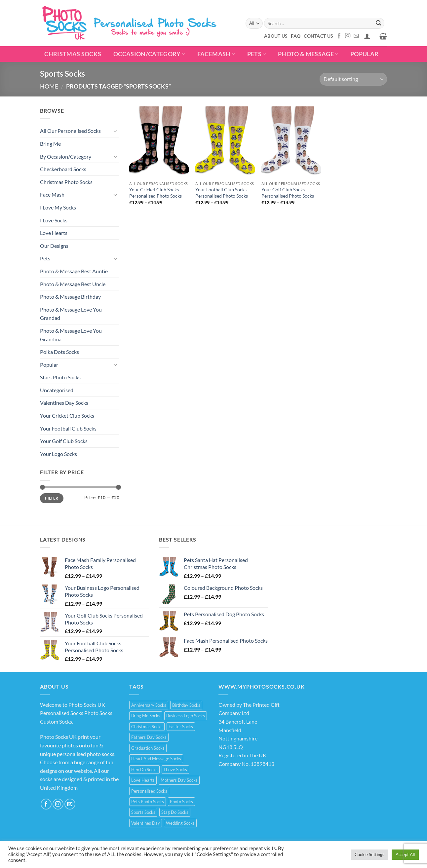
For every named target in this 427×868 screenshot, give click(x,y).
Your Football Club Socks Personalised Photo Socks (222, 193)
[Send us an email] (356, 36)
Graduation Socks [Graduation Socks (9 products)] (148, 748)
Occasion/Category (149, 54)
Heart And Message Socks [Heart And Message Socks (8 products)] (156, 759)
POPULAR (364, 54)
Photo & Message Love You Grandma (71, 335)
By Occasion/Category (66, 156)
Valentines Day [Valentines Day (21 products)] (146, 823)
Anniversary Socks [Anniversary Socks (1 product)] (149, 705)
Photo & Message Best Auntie (74, 271)
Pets (257, 54)
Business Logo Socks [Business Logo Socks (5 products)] (186, 716)
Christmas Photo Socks (66, 182)
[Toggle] (115, 131)
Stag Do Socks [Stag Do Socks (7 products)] (175, 812)
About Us (276, 36)
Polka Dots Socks (59, 352)
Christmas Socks (73, 54)
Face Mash (52, 194)
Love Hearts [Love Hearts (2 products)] (143, 780)
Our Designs (54, 246)
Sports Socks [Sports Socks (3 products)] (143, 812)
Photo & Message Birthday (70, 297)
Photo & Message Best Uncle (73, 284)
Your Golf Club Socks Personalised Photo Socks (288, 193)
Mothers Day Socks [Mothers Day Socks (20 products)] (179, 780)
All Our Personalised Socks (70, 131)
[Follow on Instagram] (348, 36)
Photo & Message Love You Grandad (71, 314)
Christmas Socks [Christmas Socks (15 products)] (147, 727)
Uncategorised (57, 390)
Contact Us (318, 36)
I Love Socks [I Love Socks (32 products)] (175, 770)
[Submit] (378, 23)
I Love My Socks (58, 207)
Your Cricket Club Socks (67, 415)
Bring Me (50, 144)
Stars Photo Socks (60, 377)
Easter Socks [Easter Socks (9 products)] (181, 727)
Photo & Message (308, 54)
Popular (49, 365)
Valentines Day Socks (64, 403)
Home (49, 86)
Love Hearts (54, 233)
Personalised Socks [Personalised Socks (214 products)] (149, 791)
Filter (52, 498)
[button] (367, 36)
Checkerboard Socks (63, 169)
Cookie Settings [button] (369, 854)
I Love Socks (54, 220)
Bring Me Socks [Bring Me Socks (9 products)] (146, 716)
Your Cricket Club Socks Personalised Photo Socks (155, 193)
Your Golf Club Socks (64, 441)
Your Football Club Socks (68, 428)
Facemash (216, 54)
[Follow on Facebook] (339, 36)
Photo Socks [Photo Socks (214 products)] (181, 802)
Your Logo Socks (58, 454)
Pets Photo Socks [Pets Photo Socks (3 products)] (148, 802)
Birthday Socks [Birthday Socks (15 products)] (186, 705)
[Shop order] (353, 79)
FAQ (296, 36)
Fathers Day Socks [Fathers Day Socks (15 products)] (149, 737)
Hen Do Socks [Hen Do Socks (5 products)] (144, 770)
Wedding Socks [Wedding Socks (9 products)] (180, 823)
